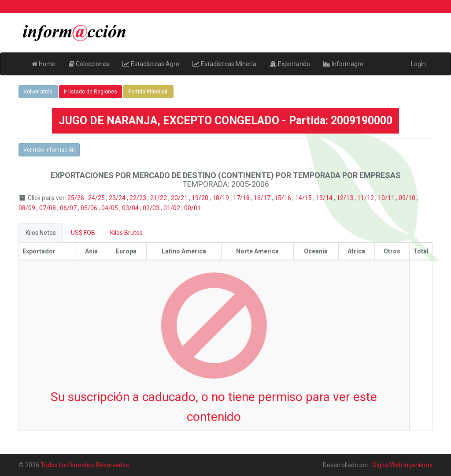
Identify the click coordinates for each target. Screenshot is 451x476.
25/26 (76, 198)
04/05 (110, 208)
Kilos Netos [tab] (41, 233)
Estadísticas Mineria (224, 64)
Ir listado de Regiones (91, 92)
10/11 (387, 198)
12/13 (346, 198)
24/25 (97, 198)
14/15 (304, 198)
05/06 (90, 208)
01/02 (172, 208)
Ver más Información (49, 150)
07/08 (48, 208)
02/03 (152, 208)
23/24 (118, 198)
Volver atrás (38, 92)
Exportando (290, 64)
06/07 (69, 208)
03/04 (131, 208)
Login (418, 64)
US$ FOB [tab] (83, 233)
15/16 (283, 198)
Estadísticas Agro (151, 64)
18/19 (221, 198)
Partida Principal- (148, 92)
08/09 (28, 208)
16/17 (263, 198)
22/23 (139, 198)
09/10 (408, 198)
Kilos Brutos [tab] (126, 233)
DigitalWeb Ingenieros (403, 465)
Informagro (343, 64)
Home (44, 64)
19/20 (201, 198)
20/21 (180, 198)
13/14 (325, 198)
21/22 (159, 198)
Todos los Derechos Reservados (85, 465)
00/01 (192, 208)
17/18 (242, 198)
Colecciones (89, 64)
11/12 (366, 198)
